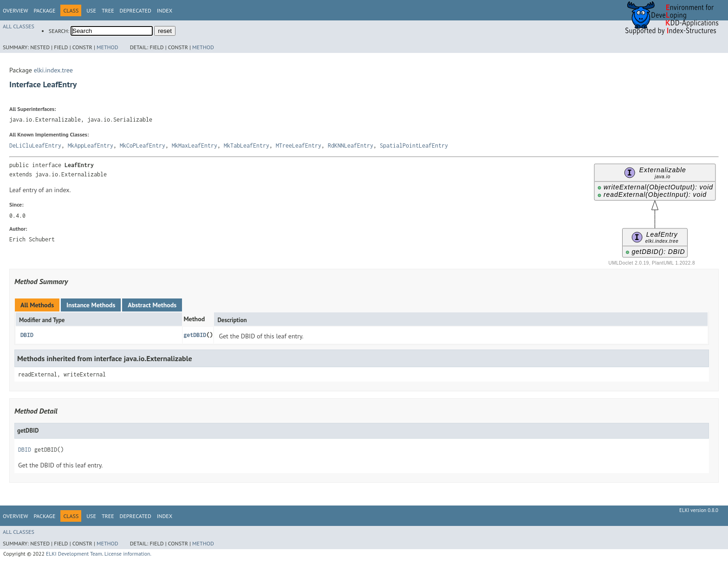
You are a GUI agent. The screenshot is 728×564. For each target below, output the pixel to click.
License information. (128, 554)
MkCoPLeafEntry (143, 146)
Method (107, 47)
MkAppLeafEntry (91, 146)
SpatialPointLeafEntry (414, 146)
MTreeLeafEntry (299, 146)
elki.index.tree (53, 70)
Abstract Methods (152, 305)
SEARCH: (59, 31)
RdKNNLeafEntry (351, 146)
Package (44, 10)
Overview (15, 10)
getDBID (195, 335)
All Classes (19, 26)
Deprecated (136, 10)
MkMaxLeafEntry (195, 146)
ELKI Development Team (74, 554)
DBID (27, 335)
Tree (108, 10)
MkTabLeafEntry (247, 146)
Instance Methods (91, 305)
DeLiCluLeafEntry (35, 146)
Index (165, 10)
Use (91, 10)
